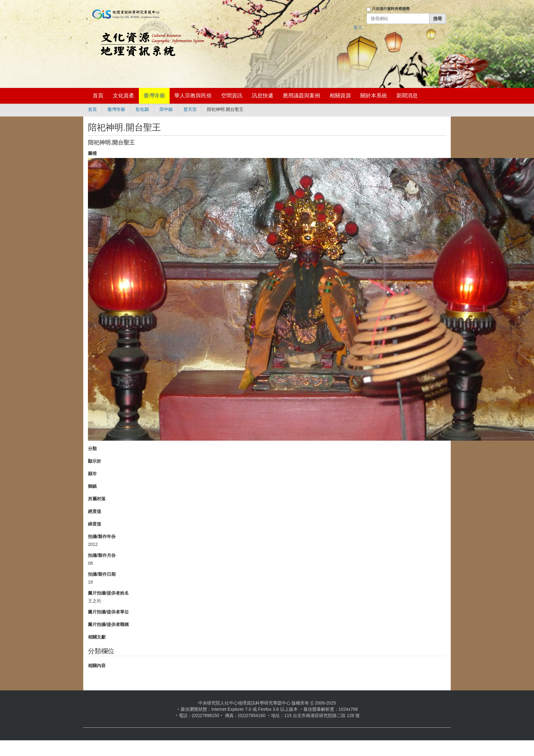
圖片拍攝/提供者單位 (108, 612)
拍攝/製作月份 (102, 555)
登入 (358, 27)
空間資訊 (232, 96)
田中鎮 (166, 109)
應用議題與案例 (301, 96)
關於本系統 (374, 96)
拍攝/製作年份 (102, 536)
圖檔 (92, 153)
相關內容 (97, 666)
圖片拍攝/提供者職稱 (108, 624)
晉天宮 (190, 109)
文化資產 (123, 96)
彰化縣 (142, 109)
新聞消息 (407, 96)
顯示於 (95, 461)
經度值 (95, 511)
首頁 (98, 96)
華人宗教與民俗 (193, 96)
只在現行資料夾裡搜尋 (391, 9)
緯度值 (95, 524)
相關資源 (340, 96)
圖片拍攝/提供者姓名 (108, 593)
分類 (92, 449)
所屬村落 (97, 499)
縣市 (92, 474)
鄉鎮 (92, 486)
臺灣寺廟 (154, 96)
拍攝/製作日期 (102, 574)
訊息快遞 (263, 96)
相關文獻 (97, 637)
